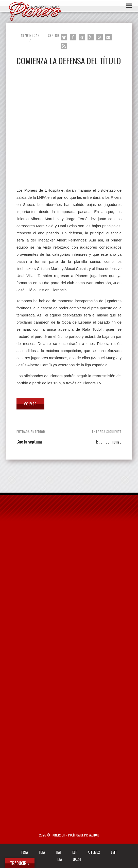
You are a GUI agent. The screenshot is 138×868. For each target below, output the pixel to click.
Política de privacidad (84, 835)
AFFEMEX (94, 852)
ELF (75, 852)
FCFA (25, 852)
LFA (60, 859)
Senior (54, 35)
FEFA (42, 852)
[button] (64, 37)
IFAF (59, 852)
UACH (77, 859)
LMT (114, 852)
